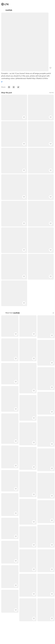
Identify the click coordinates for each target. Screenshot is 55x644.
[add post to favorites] (50, 68)
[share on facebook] (9, 87)
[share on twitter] (18, 87)
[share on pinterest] (14, 87)
